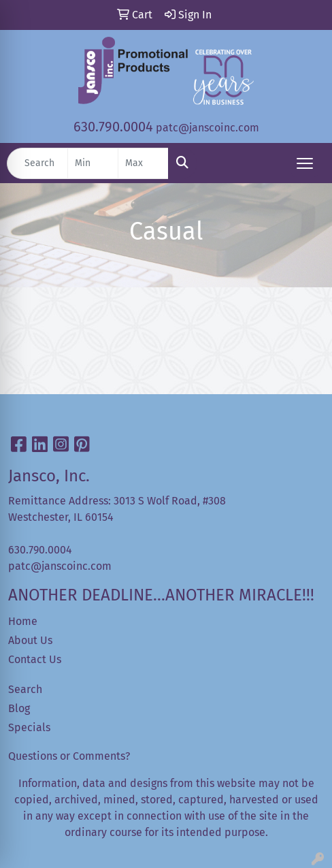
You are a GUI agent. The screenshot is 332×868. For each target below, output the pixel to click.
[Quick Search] (37, 163)
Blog (19, 708)
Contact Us (35, 659)
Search (25, 689)
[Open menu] (305, 163)
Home (23, 621)
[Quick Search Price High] (143, 163)
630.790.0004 (113, 127)
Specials (29, 727)
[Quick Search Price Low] (93, 163)
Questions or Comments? (69, 756)
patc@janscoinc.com (207, 128)
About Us (30, 640)
